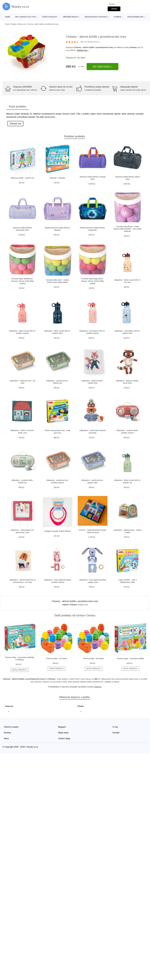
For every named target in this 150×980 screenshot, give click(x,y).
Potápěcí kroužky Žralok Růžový (57, 531)
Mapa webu (63, 733)
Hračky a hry (22, 24)
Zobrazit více (16, 124)
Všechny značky (11, 727)
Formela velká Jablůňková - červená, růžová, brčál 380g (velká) (22, 281)
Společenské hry (135, 17)
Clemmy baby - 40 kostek (93, 659)
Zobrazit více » (82, 50)
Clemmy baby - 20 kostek (56, 659)
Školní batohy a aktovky (96, 17)
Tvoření (117, 17)
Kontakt (116, 733)
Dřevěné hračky (71, 17)
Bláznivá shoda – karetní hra (22, 178)
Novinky (7, 733)
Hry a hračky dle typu (25, 17)
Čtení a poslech (49, 17)
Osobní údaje (64, 738)
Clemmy (133, 47)
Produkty (13, 24)
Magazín (62, 727)
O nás (115, 727)
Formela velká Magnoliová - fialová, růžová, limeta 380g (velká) (92, 281)
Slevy (6, 738)
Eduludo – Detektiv (58, 178)
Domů (8, 17)
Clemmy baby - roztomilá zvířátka (130, 659)
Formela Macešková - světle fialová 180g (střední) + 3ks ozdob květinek (127, 229)
